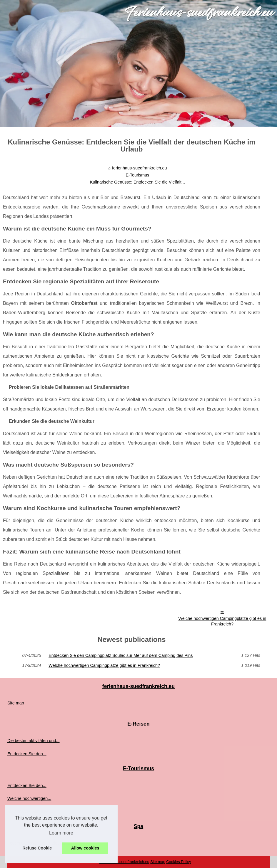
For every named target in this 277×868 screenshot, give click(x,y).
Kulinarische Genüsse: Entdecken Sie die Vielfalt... (137, 182)
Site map (16, 703)
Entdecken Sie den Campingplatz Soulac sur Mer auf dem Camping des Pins (121, 655)
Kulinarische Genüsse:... (30, 811)
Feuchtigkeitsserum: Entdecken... (39, 843)
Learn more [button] (61, 833)
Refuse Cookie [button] (37, 848)
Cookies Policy (178, 862)
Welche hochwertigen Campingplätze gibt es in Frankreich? (222, 621)
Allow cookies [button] (85, 848)
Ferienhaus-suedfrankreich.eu (124, 862)
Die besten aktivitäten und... (34, 741)
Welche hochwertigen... (29, 798)
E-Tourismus (137, 175)
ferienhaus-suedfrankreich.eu (139, 168)
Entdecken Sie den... (27, 754)
